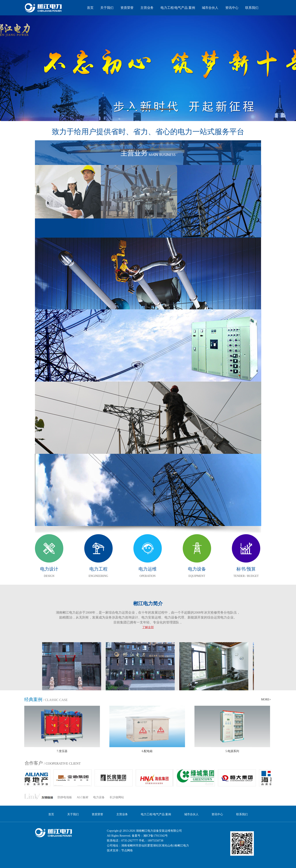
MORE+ (266, 699)
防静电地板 (65, 797)
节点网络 (127, 850)
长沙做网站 (117, 797)
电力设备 (99, 797)
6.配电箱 (147, 751)
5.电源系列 (232, 751)
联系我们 (252, 8)
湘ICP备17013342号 (156, 836)
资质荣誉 (127, 8)
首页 (90, 8)
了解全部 (148, 627)
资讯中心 (232, 8)
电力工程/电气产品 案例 (178, 8)
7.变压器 (62, 751)
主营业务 (147, 8)
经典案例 (33, 699)
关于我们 (107, 8)
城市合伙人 (210, 8)
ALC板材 (83, 797)
